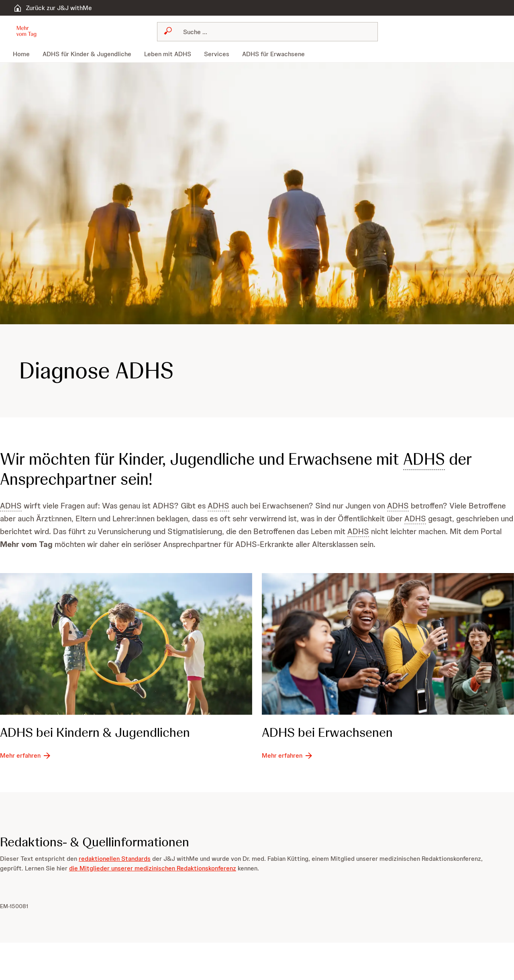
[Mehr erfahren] (26, 755)
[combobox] (267, 32)
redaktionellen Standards (115, 859)
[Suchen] (272, 32)
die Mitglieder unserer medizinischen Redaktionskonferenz (153, 868)
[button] (27, 31)
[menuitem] (24, 54)
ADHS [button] (424, 459)
